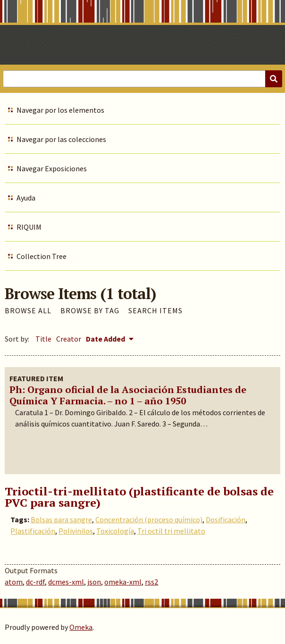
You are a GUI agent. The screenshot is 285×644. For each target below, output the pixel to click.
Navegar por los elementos (60, 110)
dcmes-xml (66, 582)
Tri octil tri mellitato (171, 531)
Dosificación (226, 519)
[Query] (142, 79)
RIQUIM (29, 227)
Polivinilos (76, 531)
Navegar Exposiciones (52, 168)
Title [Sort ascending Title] (43, 339)
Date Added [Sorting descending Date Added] (106, 339)
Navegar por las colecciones (61, 139)
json (94, 582)
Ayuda (26, 198)
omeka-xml (123, 582)
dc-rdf (35, 582)
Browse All (28, 310)
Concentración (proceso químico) (149, 519)
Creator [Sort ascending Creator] (69, 339)
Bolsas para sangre (61, 519)
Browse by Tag (90, 310)
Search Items (155, 310)
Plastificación (33, 531)
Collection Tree (42, 256)
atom (14, 582)
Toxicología (115, 531)
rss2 (151, 582)
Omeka (81, 627)
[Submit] (274, 79)
